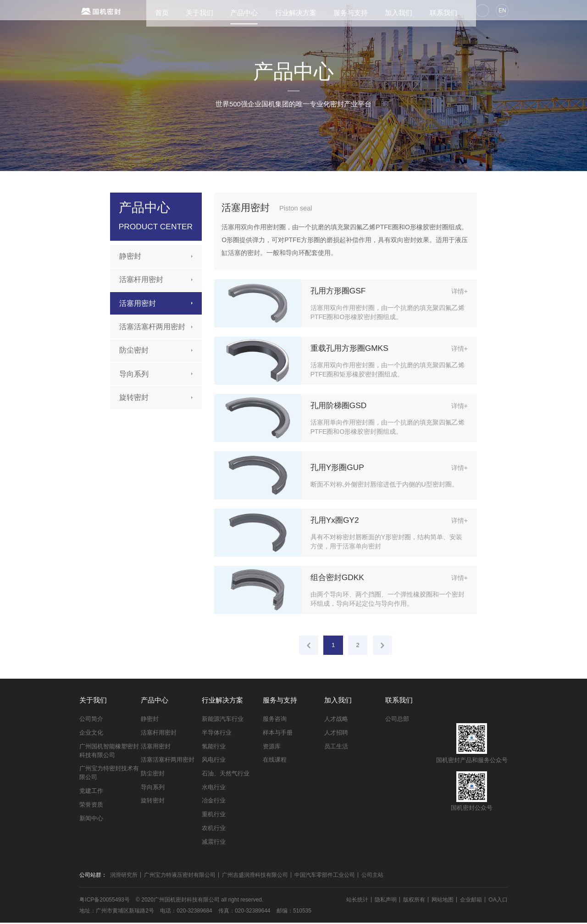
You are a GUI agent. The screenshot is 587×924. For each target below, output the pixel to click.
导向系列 (134, 374)
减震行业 (214, 843)
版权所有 (414, 901)
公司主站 (372, 876)
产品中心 (232, 11)
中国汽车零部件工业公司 (325, 876)
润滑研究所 (124, 876)
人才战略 (336, 721)
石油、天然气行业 (226, 775)
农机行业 (214, 829)
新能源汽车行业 (223, 721)
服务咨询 (275, 721)
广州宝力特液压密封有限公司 (180, 876)
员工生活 (336, 748)
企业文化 (91, 734)
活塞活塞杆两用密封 (152, 327)
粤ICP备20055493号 (104, 901)
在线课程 (275, 761)
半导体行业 (217, 734)
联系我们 (431, 11)
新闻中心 (91, 820)
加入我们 (386, 11)
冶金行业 (214, 802)
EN (501, 11)
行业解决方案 (283, 11)
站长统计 (357, 901)
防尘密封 (134, 350)
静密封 (130, 256)
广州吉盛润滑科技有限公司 (255, 876)
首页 (149, 11)
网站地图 (443, 901)
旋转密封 (134, 397)
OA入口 (498, 901)
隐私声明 (386, 901)
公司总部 (397, 721)
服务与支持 (338, 11)
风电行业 (214, 761)
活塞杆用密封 (141, 279)
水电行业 (214, 788)
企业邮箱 (471, 901)
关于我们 (187, 11)
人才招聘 (336, 734)
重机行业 (214, 816)
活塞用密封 (138, 303)
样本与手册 (278, 734)
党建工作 (91, 793)
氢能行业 (214, 748)
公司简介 (91, 721)
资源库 (272, 748)
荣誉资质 (91, 806)
